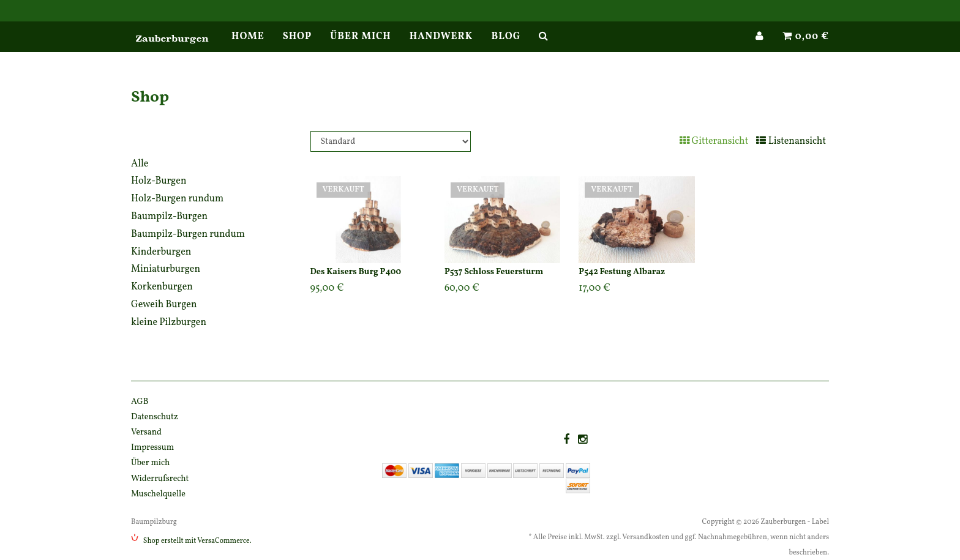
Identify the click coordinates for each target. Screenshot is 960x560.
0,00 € (806, 49)
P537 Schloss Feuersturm (494, 272)
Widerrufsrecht (160, 479)
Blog (506, 49)
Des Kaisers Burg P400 (356, 272)
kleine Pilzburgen (169, 323)
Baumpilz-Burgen (169, 217)
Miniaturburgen (166, 269)
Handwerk (441, 49)
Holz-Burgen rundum (177, 199)
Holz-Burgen (159, 181)
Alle (140, 164)
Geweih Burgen (164, 305)
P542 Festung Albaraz (622, 272)
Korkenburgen (162, 287)
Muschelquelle (158, 494)
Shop (298, 49)
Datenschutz (155, 417)
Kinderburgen (161, 252)
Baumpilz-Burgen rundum (188, 234)
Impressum (152, 448)
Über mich (360, 49)
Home (248, 49)
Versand (146, 432)
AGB (140, 402)
